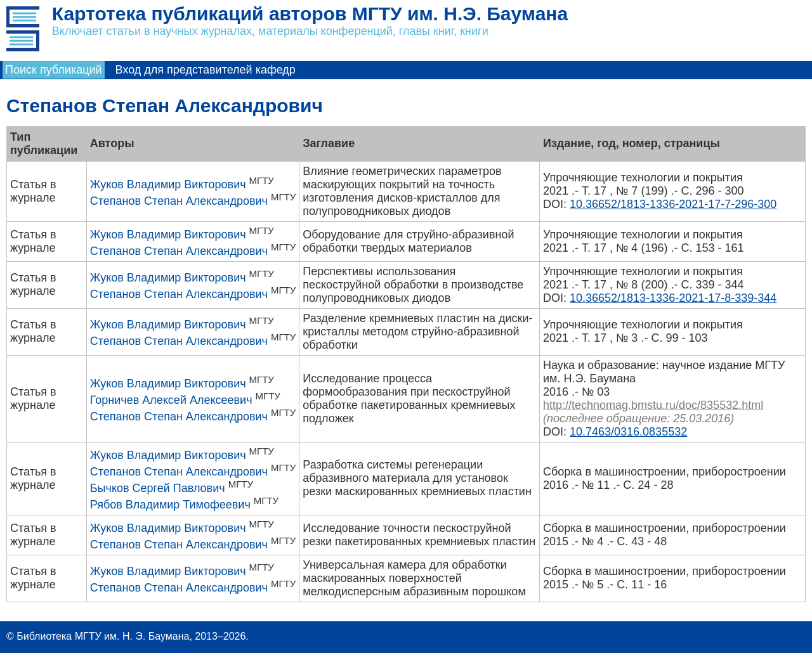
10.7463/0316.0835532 (628, 432)
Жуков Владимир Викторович (168, 184)
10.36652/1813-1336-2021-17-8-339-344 (673, 298)
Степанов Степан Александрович (179, 201)
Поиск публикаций (54, 70)
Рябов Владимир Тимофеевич (170, 505)
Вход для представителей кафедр (206, 70)
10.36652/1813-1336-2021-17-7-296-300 (673, 204)
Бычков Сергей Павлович (158, 488)
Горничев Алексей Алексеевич (171, 400)
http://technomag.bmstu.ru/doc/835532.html (653, 405)
